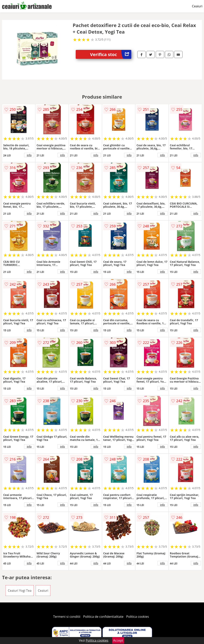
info (29, 155)
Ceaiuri (197, 6)
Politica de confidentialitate (103, 617)
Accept (118, 640)
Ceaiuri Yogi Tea (20, 591)
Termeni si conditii (67, 617)
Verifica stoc (111, 54)
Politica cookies (138, 617)
